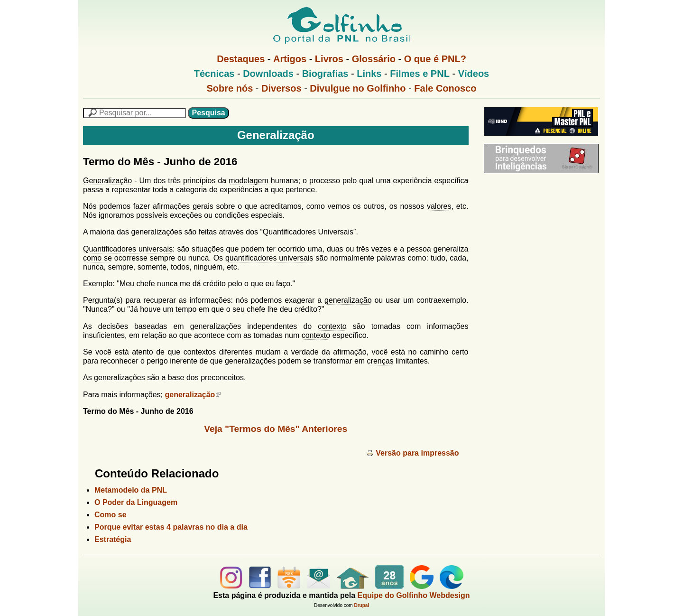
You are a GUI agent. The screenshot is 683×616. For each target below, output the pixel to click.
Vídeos (474, 74)
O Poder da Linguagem (136, 502)
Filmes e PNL (420, 74)
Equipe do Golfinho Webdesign (414, 595)
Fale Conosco (445, 88)
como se (97, 258)
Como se (111, 515)
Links (369, 74)
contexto (332, 326)
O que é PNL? (435, 59)
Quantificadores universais (128, 249)
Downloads (268, 74)
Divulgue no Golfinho (358, 88)
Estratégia (113, 539)
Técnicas (214, 74)
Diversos (282, 88)
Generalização (107, 181)
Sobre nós (230, 88)
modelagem (249, 181)
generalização (348, 300)
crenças (380, 361)
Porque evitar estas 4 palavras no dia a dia (171, 527)
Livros (329, 59)
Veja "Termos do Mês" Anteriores (276, 429)
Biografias (325, 74)
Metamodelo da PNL (131, 490)
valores (439, 206)
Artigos (290, 59)
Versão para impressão (412, 453)
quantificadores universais (269, 258)
